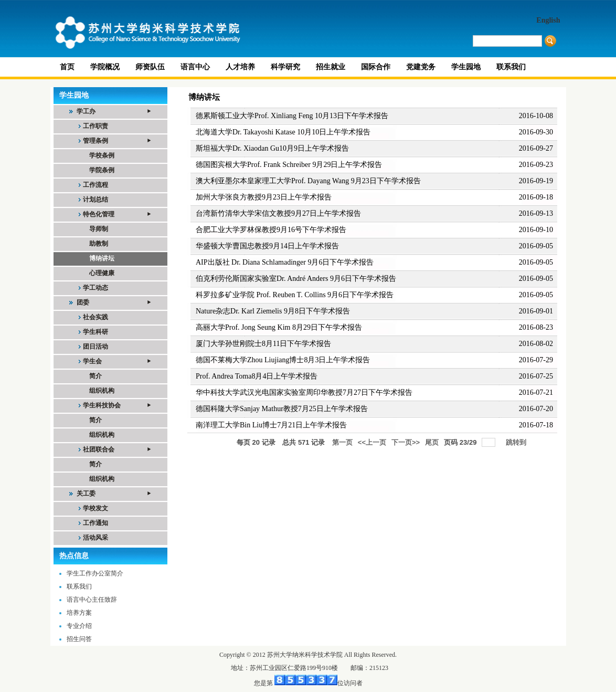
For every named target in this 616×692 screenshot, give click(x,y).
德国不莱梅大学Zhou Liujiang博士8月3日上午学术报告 (283, 360)
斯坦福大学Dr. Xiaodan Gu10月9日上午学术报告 (272, 148)
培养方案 (79, 613)
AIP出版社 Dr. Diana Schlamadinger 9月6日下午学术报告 (285, 262)
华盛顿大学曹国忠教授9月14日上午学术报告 (267, 246)
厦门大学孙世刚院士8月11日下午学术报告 (263, 344)
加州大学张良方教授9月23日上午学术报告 (264, 197)
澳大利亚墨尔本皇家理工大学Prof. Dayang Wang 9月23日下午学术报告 (308, 181)
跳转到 (517, 442)
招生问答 (79, 639)
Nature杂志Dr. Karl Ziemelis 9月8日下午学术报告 (273, 311)
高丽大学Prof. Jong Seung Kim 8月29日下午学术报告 (279, 327)
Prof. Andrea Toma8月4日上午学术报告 (257, 376)
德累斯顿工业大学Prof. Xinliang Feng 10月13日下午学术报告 (292, 116)
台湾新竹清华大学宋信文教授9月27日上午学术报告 (278, 213)
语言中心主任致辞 (92, 600)
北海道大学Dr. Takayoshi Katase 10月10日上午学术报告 (283, 132)
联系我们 (79, 586)
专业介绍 (79, 626)
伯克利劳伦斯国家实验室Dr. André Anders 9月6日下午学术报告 (296, 279)
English (548, 20)
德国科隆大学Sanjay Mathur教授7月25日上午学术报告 (282, 409)
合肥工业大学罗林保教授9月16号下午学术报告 (271, 230)
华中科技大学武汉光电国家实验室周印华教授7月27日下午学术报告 (304, 392)
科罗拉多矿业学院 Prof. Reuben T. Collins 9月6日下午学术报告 (295, 295)
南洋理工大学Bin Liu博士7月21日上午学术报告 (271, 425)
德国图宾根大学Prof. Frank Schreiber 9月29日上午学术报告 (289, 165)
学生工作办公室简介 (95, 573)
